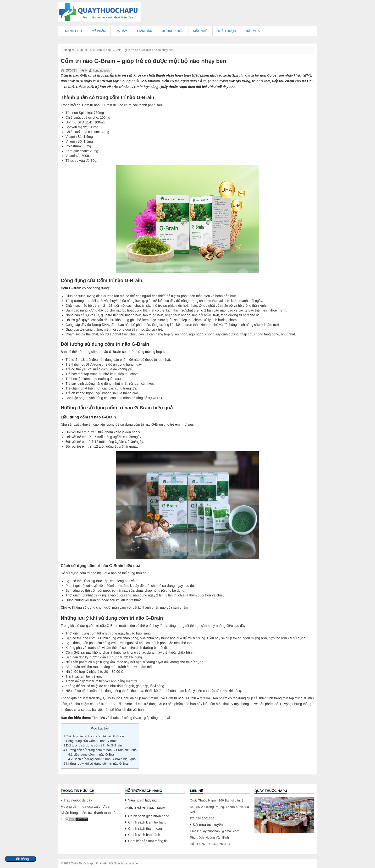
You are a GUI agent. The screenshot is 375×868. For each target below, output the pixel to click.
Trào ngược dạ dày (78, 800)
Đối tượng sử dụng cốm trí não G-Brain (93, 745)
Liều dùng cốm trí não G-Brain (93, 754)
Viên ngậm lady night (144, 800)
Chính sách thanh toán (145, 829)
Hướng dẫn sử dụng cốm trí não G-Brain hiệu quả (100, 750)
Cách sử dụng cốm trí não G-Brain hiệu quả (102, 759)
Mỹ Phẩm (99, 31)
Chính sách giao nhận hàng (149, 816)
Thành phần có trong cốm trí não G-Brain (94, 736)
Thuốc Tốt (86, 50)
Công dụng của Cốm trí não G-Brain (90, 741)
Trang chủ (73, 31)
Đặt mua (253, 31)
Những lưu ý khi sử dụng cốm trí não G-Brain (97, 764)
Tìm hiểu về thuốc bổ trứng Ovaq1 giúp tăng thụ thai (131, 718)
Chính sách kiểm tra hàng (147, 822)
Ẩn (107, 729)
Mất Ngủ (200, 31)
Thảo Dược (227, 31)
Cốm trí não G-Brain (77, 75)
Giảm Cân (144, 31)
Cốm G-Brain (71, 288)
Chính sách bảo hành (144, 835)
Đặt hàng (22, 859)
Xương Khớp (173, 31)
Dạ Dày (121, 31)
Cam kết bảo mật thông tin (148, 841)
